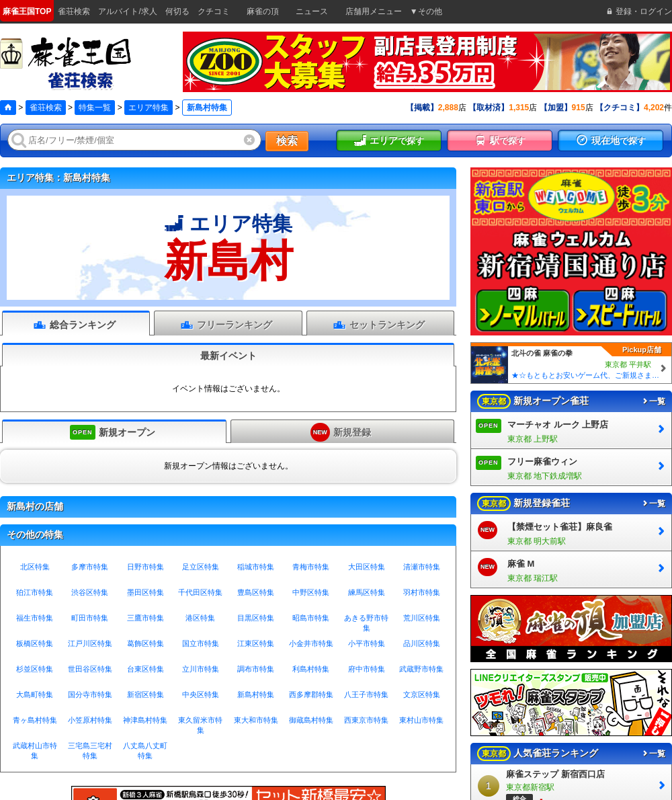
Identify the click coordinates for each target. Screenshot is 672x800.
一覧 (653, 401)
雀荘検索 (46, 108)
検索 (287, 141)
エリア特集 (149, 108)
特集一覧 (95, 108)
